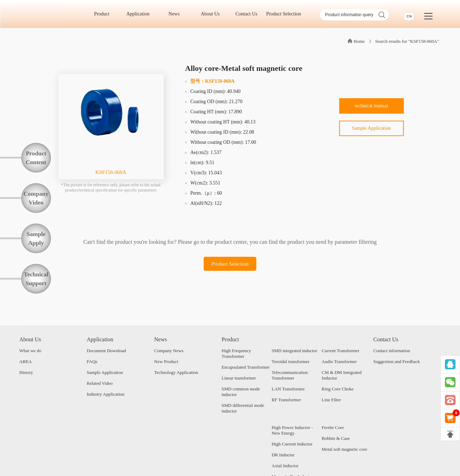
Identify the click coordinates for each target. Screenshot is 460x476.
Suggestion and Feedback (397, 361)
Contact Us (249, 14)
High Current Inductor (292, 444)
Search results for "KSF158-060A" (407, 41)
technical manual (371, 106)
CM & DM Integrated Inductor (342, 375)
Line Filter (331, 400)
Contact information (392, 351)
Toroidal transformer (291, 361)
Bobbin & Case (336, 438)
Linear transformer (239, 378)
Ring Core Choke (338, 389)
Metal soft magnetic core (344, 449)
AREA (25, 361)
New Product (166, 361)
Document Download (106, 351)
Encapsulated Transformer (246, 367)
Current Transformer (340, 351)
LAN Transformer (288, 389)
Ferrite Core (333, 427)
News (176, 14)
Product (104, 14)
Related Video (100, 383)
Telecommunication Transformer (290, 375)
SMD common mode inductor (241, 392)
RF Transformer (286, 400)
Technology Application (176, 372)
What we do (30, 351)
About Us (213, 14)
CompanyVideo (36, 198)
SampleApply (36, 239)
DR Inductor (283, 455)
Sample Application (371, 128)
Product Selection (284, 14)
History (26, 372)
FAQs (92, 361)
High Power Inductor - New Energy (292, 430)
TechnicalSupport (36, 279)
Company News (169, 351)
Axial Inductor (285, 466)
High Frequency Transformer (236, 353)
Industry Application (106, 394)
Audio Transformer (339, 361)
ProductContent (36, 158)
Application (140, 14)
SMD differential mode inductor (243, 408)
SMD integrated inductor (295, 351)
